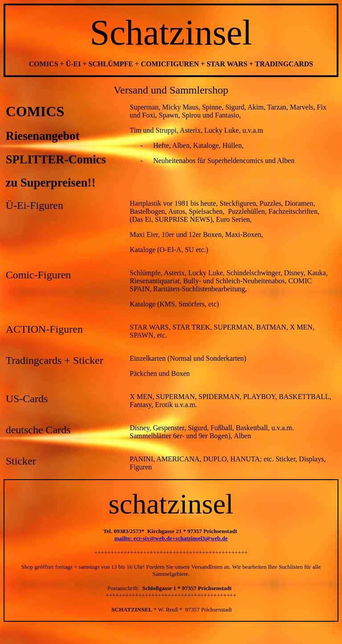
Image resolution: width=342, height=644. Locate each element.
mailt (121, 538)
